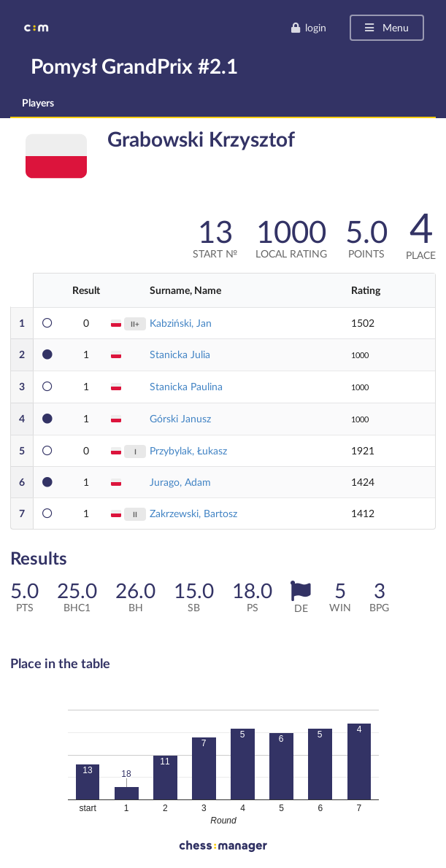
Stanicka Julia (180, 354)
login (308, 27)
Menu (386, 27)
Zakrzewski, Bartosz (193, 513)
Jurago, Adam (180, 482)
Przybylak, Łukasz (188, 450)
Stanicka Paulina (186, 386)
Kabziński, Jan (181, 323)
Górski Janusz (180, 418)
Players (38, 102)
